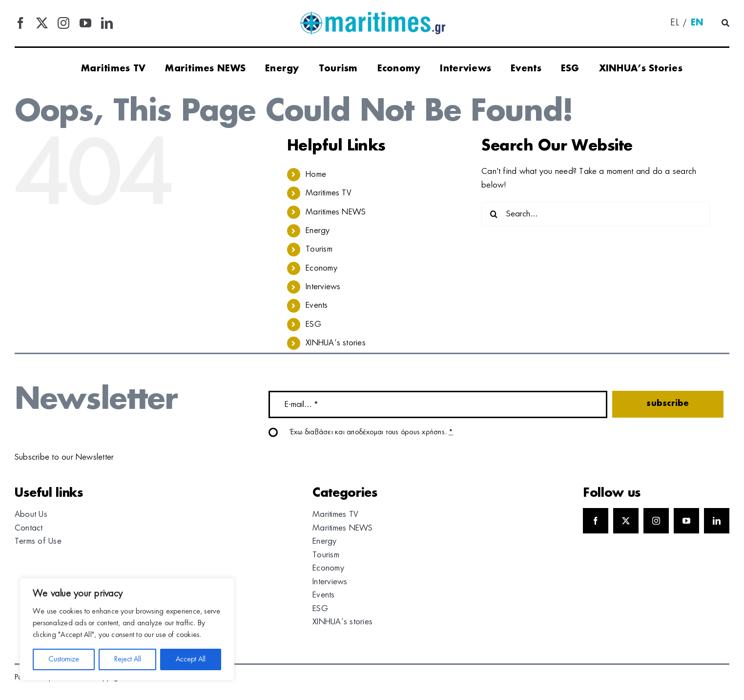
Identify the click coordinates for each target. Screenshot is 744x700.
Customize (64, 659)
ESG (313, 324)
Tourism (319, 249)
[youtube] (85, 23)
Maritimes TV (329, 193)
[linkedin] (107, 23)
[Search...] (596, 214)
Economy (321, 268)
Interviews (323, 287)
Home (316, 174)
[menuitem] (675, 23)
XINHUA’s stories (336, 343)
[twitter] (42, 23)
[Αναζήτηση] (725, 23)
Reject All (128, 659)
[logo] (372, 15)
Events (317, 305)
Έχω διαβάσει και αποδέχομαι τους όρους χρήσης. (372, 432)
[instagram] (63, 23)
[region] (127, 629)
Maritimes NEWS (336, 212)
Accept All (191, 659)
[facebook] (21, 23)
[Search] (494, 214)
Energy (318, 231)
